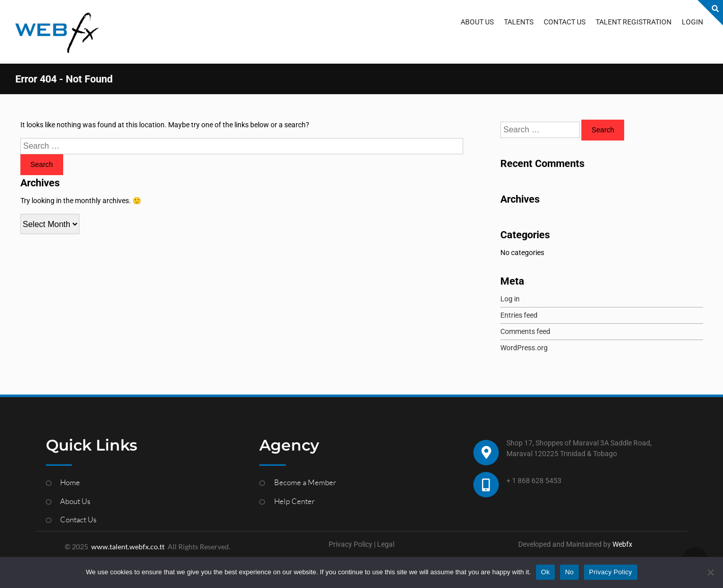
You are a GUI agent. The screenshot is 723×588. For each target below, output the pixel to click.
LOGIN (692, 22)
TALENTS (519, 22)
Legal (386, 544)
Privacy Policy (351, 544)
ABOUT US (477, 22)
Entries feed (519, 315)
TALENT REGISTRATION (634, 22)
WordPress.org (524, 348)
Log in (510, 299)
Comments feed (525, 331)
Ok (545, 572)
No (569, 572)
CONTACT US (565, 22)
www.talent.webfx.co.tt (128, 547)
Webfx (622, 544)
